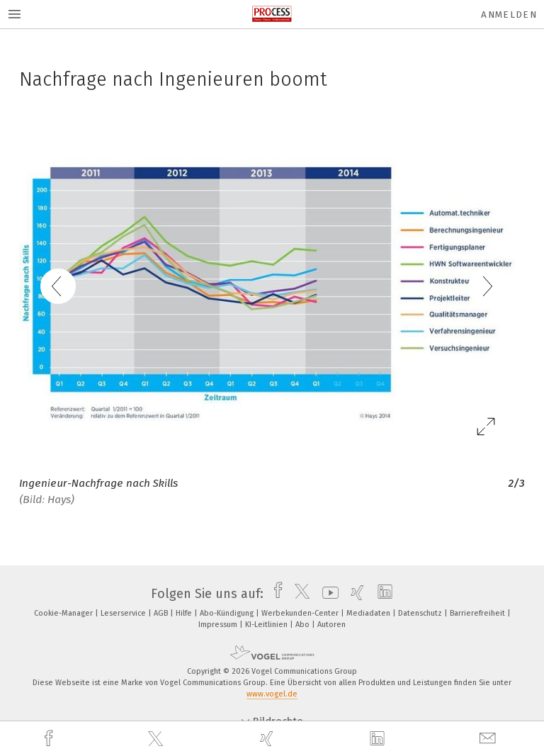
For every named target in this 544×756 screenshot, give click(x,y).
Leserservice (124, 613)
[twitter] (157, 739)
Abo (304, 625)
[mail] (489, 739)
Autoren (331, 625)
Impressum (219, 625)
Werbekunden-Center (301, 613)
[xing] (268, 739)
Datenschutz (421, 613)
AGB (162, 613)
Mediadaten (369, 613)
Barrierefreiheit (478, 613)
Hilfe (185, 613)
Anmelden (509, 15)
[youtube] (327, 594)
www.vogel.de (272, 694)
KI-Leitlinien (267, 625)
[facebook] (50, 739)
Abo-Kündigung (228, 613)
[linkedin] (379, 739)
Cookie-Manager (64, 613)
